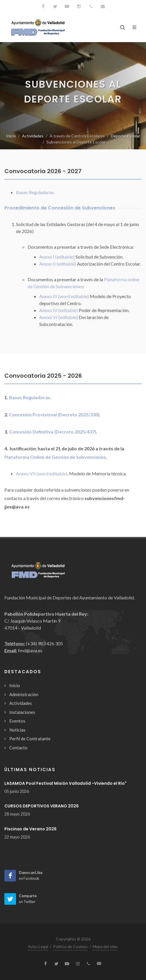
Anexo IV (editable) (58, 310)
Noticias (17, 730)
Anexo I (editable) (57, 257)
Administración (24, 694)
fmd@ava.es (30, 650)
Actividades (33, 136)
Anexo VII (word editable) (42, 473)
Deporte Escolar (126, 136)
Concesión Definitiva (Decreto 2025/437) (53, 432)
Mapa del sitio (105, 946)
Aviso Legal (38, 946)
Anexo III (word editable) (64, 296)
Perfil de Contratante (30, 739)
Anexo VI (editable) (58, 317)
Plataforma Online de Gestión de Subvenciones (55, 457)
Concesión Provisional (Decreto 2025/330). (55, 414)
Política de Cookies (70, 946)
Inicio (11, 136)
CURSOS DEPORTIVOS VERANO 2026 (42, 806)
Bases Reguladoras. (35, 192)
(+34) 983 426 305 (44, 643)
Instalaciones (22, 712)
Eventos (17, 721)
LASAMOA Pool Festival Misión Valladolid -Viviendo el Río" (65, 783)
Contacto (18, 748)
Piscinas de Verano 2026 (30, 829)
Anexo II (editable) (58, 264)
